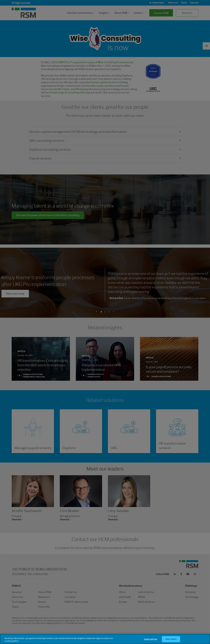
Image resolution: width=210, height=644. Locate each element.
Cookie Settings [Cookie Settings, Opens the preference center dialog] (150, 640)
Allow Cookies (171, 640)
